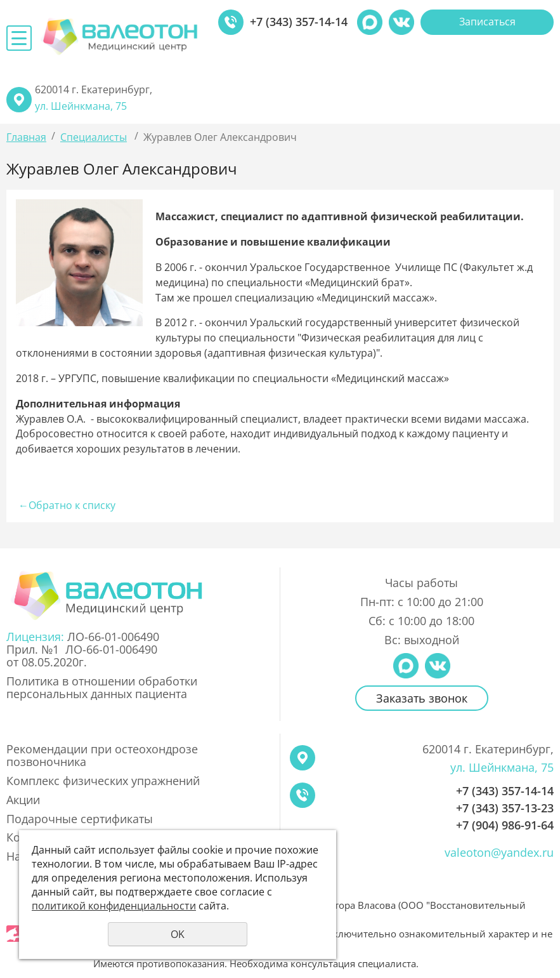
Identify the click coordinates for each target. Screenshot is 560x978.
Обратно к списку (66, 505)
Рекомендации (102, 756)
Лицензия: (37, 637)
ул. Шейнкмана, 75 (81, 106)
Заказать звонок (422, 698)
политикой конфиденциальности (114, 906)
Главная (26, 137)
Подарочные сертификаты (80, 819)
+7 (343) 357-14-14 (299, 22)
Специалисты (94, 137)
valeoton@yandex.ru (499, 853)
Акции (23, 800)
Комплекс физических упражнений (103, 781)
